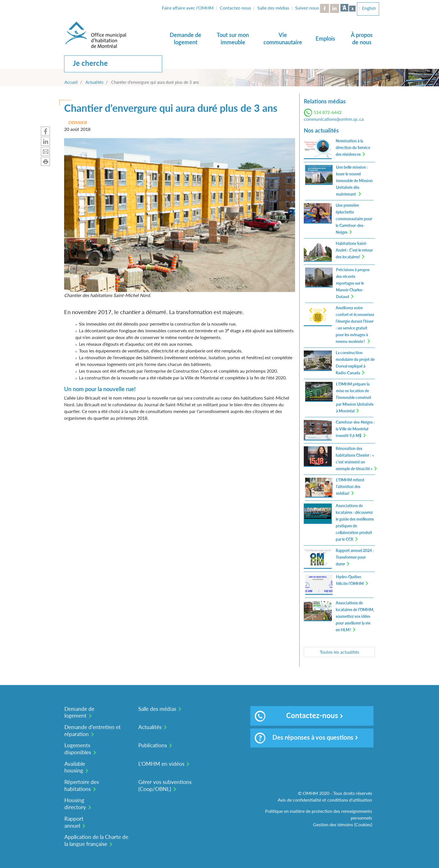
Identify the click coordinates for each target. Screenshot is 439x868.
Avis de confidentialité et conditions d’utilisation (325, 800)
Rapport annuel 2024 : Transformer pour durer (355, 557)
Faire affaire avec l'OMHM (188, 8)
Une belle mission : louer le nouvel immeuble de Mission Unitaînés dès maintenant (354, 181)
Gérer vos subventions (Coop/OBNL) (165, 785)
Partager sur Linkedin (45, 141)
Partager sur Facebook (45, 131)
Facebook (324, 8)
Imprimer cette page (45, 161)
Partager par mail (45, 151)
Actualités (94, 82)
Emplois (325, 38)
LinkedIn (335, 8)
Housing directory (75, 804)
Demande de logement (185, 38)
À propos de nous (362, 38)
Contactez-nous (235, 8)
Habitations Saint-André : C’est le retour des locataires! (354, 250)
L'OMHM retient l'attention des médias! (350, 487)
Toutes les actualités (339, 652)
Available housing (75, 767)
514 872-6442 (328, 112)
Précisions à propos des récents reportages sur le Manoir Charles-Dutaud (353, 283)
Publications (153, 745)
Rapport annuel (74, 822)
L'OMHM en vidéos (161, 764)
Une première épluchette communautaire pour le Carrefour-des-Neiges (354, 219)
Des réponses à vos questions (304, 738)
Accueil (71, 82)
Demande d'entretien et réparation (93, 730)
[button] (180, 214)
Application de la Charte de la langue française (96, 840)
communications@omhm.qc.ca (334, 119)
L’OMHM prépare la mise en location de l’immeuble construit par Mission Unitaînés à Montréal (355, 397)
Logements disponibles (78, 749)
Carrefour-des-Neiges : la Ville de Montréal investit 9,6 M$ (355, 429)
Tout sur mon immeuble (233, 38)
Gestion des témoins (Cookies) (343, 824)
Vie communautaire (283, 38)
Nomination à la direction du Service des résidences (353, 148)
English (369, 8)
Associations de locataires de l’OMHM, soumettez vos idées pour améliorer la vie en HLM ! (355, 616)
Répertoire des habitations (82, 785)
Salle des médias (273, 8)
